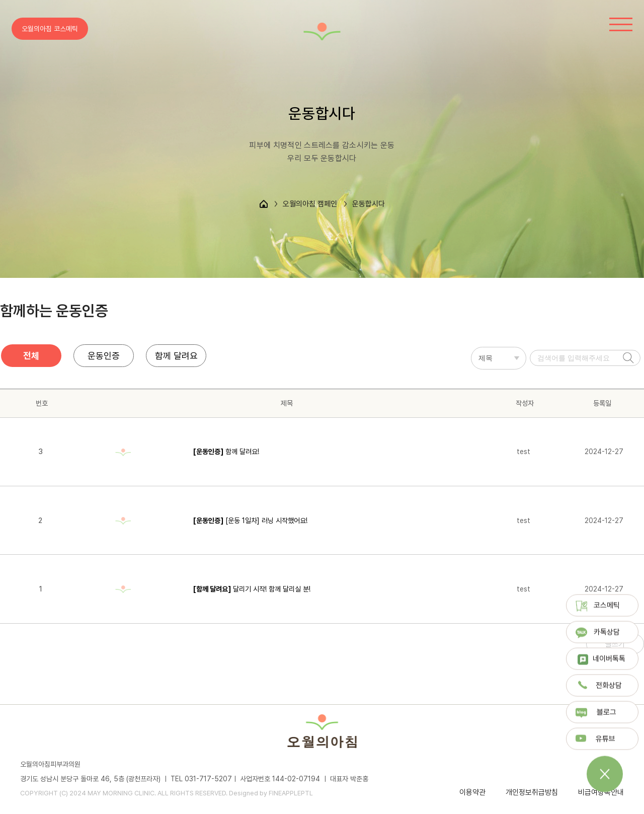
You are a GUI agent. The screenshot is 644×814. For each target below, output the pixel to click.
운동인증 (104, 356)
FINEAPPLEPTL (291, 793)
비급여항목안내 (601, 793)
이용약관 (472, 793)
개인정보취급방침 (532, 793)
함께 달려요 (176, 356)
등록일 (602, 403)
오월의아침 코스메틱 (50, 29)
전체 (31, 356)
